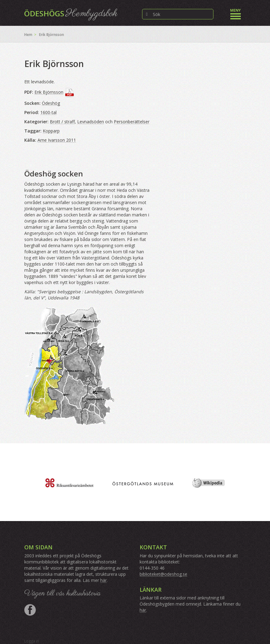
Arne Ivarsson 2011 (57, 140)
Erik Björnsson (49, 92)
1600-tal (48, 112)
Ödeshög (51, 103)
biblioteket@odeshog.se (163, 574)
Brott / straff (62, 122)
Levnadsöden (91, 122)
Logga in (32, 641)
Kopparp (51, 131)
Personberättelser (132, 122)
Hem (28, 35)
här (103, 580)
